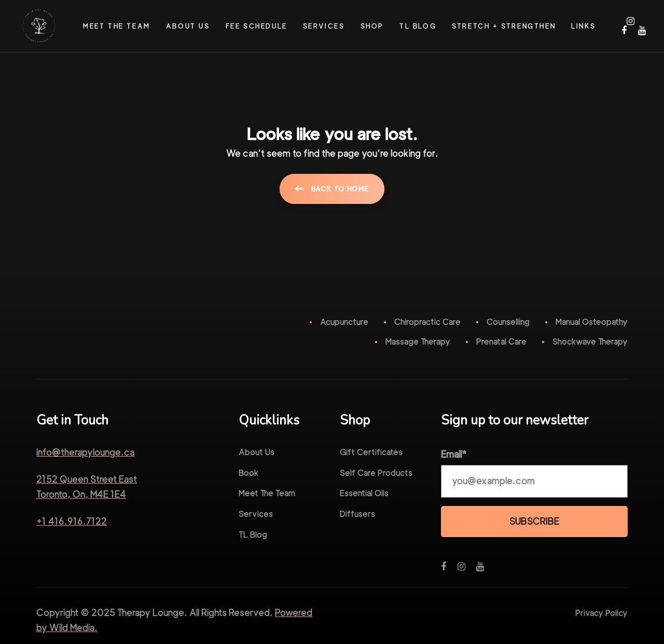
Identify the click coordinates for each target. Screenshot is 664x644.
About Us (257, 452)
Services (256, 514)
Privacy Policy (601, 613)
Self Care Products (376, 473)
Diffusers (357, 514)
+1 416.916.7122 (72, 521)
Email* (454, 454)
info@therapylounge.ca (85, 452)
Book (248, 473)
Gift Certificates (371, 452)
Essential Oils (364, 493)
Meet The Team (267, 493)
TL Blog (253, 535)
